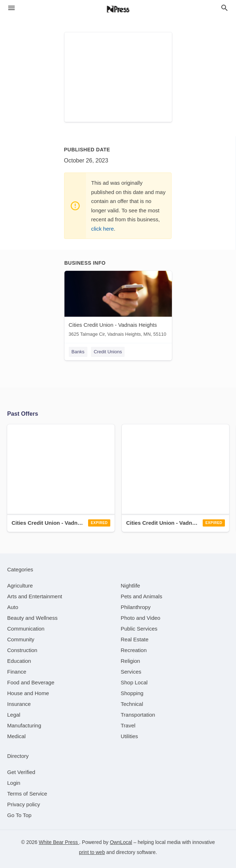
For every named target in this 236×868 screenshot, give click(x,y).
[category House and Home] (28, 693)
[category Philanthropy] (136, 607)
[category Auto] (13, 607)
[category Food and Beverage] (31, 682)
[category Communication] (26, 629)
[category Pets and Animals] (141, 596)
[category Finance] (17, 672)
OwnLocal (121, 842)
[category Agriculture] (20, 586)
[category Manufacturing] (24, 725)
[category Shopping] (132, 693)
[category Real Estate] (135, 639)
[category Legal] (14, 715)
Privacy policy (24, 804)
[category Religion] (130, 661)
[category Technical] (132, 704)
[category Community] (21, 639)
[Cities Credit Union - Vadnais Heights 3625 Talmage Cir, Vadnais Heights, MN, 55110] (118, 305)
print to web (92, 852)
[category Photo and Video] (141, 618)
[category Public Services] (139, 629)
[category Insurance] (19, 704)
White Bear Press (59, 842)
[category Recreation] (134, 650)
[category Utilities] (129, 736)
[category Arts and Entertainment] (35, 596)
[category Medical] (16, 736)
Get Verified (21, 772)
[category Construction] (22, 650)
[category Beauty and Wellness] (32, 618)
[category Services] (131, 672)
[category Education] (19, 661)
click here (103, 229)
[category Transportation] (138, 715)
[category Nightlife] (130, 586)
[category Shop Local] (134, 682)
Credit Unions (108, 352)
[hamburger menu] (11, 8)
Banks (78, 352)
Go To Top (19, 815)
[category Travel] (128, 725)
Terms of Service (27, 794)
